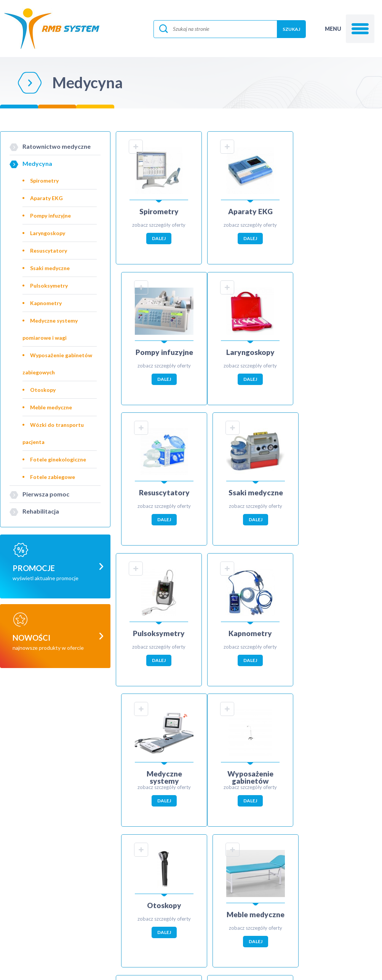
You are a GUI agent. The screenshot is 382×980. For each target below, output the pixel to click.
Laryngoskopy (48, 233)
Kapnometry (46, 303)
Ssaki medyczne (50, 268)
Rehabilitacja (41, 511)
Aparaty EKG (46, 198)
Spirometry (44, 181)
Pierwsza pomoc (46, 494)
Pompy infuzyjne (50, 216)
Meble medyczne (51, 407)
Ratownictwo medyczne (57, 146)
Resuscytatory (49, 251)
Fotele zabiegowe (53, 477)
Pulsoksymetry (49, 286)
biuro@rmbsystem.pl (78, 937)
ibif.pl (212, 966)
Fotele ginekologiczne (58, 459)
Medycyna (37, 163)
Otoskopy (43, 390)
